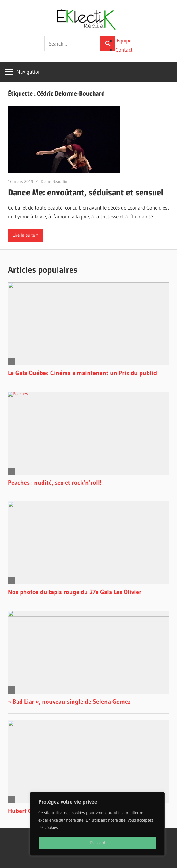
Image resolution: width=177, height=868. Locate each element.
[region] (97, 824)
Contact (124, 50)
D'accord (98, 843)
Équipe (124, 40)
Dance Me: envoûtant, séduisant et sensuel (86, 192)
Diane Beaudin (54, 181)
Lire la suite (24, 235)
